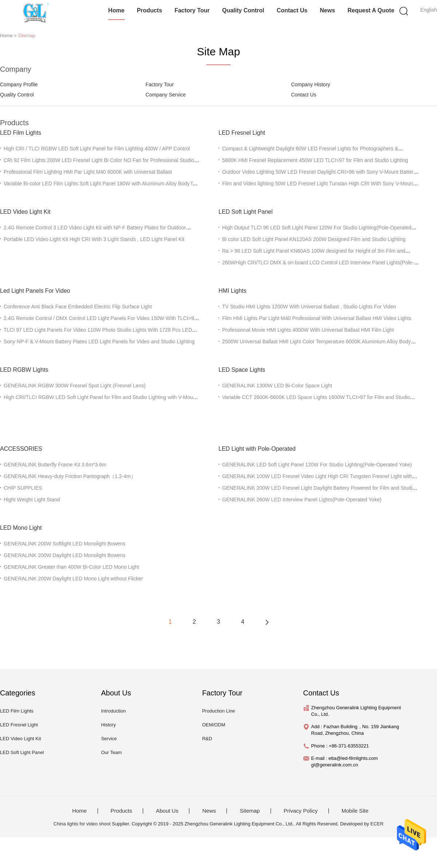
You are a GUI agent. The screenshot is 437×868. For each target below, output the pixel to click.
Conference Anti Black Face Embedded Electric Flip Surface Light (78, 307)
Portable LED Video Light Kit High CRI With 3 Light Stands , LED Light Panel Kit (94, 239)
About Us (167, 811)
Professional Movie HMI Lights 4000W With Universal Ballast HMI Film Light (308, 330)
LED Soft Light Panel (246, 212)
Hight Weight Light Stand (32, 500)
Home (116, 10)
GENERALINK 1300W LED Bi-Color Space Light (277, 386)
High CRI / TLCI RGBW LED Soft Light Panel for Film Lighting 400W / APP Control (97, 149)
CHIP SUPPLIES (23, 488)
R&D (207, 739)
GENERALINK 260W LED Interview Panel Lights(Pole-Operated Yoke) (302, 500)
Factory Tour (192, 10)
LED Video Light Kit (25, 212)
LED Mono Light (21, 528)
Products (149, 10)
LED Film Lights (21, 133)
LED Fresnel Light (242, 133)
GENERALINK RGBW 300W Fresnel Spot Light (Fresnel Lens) (75, 386)
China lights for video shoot (82, 824)
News (327, 10)
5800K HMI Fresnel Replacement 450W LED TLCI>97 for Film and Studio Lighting (315, 160)
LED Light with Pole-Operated (257, 449)
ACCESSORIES (21, 449)
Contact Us (292, 10)
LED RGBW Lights (24, 370)
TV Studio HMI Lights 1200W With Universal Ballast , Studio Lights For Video (309, 307)
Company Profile (19, 84)
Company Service (166, 95)
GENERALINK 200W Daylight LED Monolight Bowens (65, 555)
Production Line (219, 711)
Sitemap (27, 35)
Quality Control (243, 10)
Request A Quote (371, 10)
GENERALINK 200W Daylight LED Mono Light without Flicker (73, 579)
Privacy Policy (301, 811)
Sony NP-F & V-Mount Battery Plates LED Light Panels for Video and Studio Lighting (99, 342)
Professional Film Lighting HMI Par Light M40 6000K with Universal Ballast (88, 172)
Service (109, 739)
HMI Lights (232, 291)
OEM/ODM (214, 725)
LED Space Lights (242, 370)
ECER (377, 824)
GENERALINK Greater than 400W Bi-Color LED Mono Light (71, 567)
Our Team (111, 752)
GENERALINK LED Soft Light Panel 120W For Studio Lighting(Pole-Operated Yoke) (317, 465)
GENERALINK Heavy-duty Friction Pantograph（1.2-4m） (70, 476)
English (429, 10)
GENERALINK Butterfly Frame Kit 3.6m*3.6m (55, 465)
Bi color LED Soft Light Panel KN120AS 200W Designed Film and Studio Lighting (314, 239)
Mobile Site (355, 811)
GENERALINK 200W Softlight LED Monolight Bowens (65, 544)
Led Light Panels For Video (35, 291)
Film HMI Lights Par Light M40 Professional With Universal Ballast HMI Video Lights (317, 318)
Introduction (113, 711)
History (108, 725)
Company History (310, 84)
